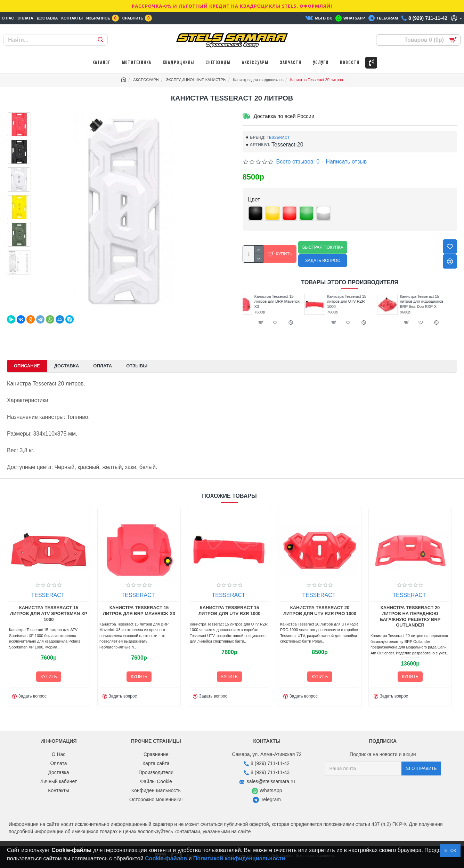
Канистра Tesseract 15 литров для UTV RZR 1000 (358, 301)
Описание (27, 366)
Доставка (67, 366)
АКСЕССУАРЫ (146, 80)
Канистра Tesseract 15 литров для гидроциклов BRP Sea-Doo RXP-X (433, 301)
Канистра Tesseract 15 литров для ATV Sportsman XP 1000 (49, 614)
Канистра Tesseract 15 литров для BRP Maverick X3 (288, 301)
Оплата (103, 366)
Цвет (254, 200)
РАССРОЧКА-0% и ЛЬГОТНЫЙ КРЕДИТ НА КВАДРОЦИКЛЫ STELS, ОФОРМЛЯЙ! (232, 6)
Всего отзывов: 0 (298, 162)
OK (452, 851)
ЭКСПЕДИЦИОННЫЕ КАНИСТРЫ (196, 80)
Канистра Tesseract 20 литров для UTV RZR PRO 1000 (320, 611)
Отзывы (137, 366)
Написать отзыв (346, 162)
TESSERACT (278, 137)
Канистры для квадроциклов (258, 80)
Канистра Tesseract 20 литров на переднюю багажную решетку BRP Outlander (410, 616)
